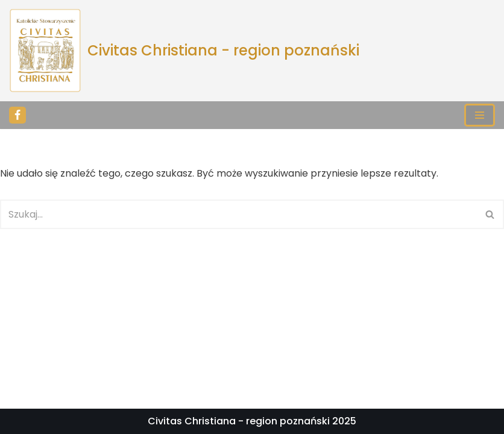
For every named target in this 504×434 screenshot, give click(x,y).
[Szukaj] (238, 214)
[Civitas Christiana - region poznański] (184, 51)
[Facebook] (17, 115)
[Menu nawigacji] (480, 115)
